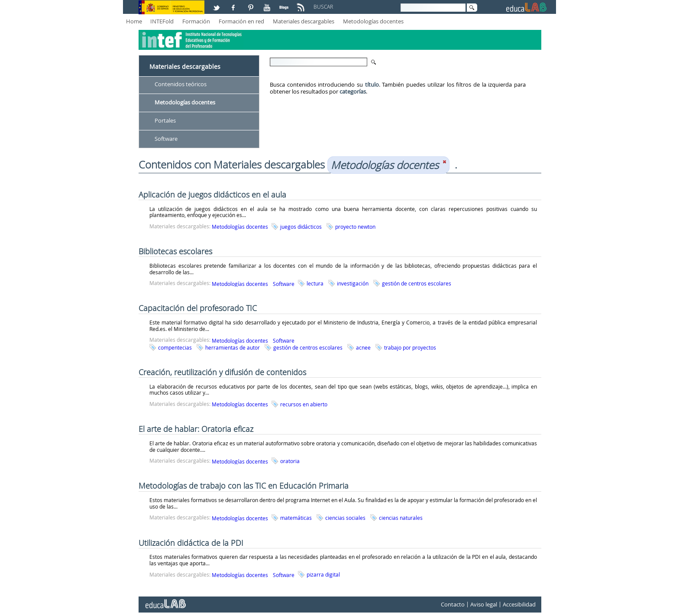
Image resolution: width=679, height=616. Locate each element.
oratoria (290, 461)
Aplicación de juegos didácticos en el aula (212, 195)
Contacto (453, 604)
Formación (196, 21)
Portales (165, 120)
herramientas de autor (233, 347)
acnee (363, 347)
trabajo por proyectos (410, 347)
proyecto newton (355, 227)
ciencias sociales (345, 518)
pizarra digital (323, 574)
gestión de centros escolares (417, 283)
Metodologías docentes (373, 21)
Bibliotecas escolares (175, 251)
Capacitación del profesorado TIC (198, 308)
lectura (315, 283)
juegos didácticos (301, 227)
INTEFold (162, 21)
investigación (353, 283)
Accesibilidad (519, 604)
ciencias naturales (401, 518)
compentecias (175, 347)
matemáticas (296, 518)
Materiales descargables (304, 21)
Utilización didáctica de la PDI (191, 543)
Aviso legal (484, 604)
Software (166, 139)
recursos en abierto (304, 404)
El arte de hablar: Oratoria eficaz (196, 429)
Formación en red (241, 21)
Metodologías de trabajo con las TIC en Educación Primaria (244, 486)
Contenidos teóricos (181, 84)
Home (134, 21)
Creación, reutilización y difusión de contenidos (222, 372)
